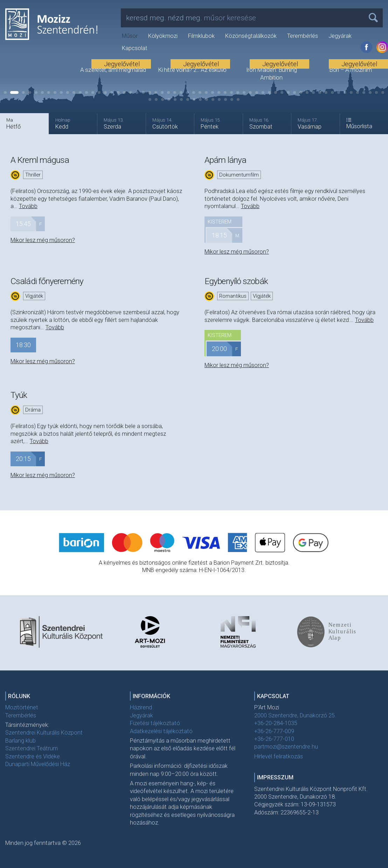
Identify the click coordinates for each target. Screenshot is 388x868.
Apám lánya (225, 160)
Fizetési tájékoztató (155, 723)
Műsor (130, 36)
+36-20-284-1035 (276, 723)
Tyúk (19, 395)
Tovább (28, 206)
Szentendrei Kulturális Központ (44, 733)
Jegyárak (340, 36)
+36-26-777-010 (274, 739)
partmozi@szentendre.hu (286, 747)
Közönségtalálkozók (251, 36)
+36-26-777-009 (274, 731)
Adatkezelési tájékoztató (161, 731)
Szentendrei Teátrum (32, 748)
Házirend (141, 707)
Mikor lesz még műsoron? (43, 240)
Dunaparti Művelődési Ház (38, 764)
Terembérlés (303, 36)
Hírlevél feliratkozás (279, 756)
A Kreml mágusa (40, 160)
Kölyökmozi (163, 36)
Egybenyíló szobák (236, 281)
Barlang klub (20, 741)
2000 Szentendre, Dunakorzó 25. (295, 715)
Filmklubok (201, 36)
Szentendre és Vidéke (33, 756)
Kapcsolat (135, 48)
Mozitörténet (22, 707)
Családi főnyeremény (47, 281)
